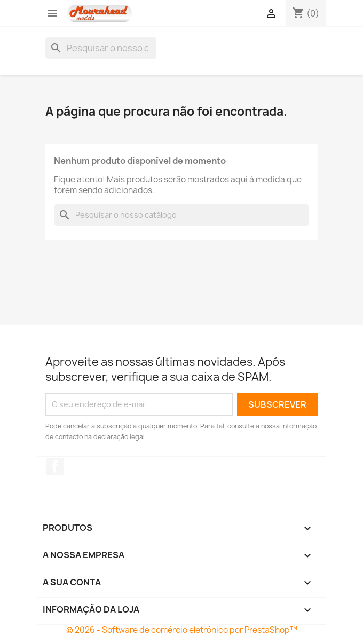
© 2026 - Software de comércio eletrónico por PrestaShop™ (182, 630)
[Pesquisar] (101, 48)
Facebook (55, 466)
